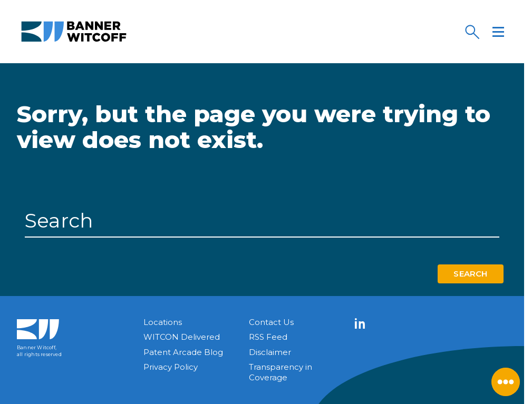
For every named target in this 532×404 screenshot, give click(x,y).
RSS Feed (268, 337)
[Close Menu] (506, 382)
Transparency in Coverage (280, 372)
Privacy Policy (171, 367)
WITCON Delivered (182, 337)
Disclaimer (270, 352)
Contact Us (271, 322)
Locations (163, 322)
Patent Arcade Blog (183, 352)
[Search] (472, 32)
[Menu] (498, 32)
